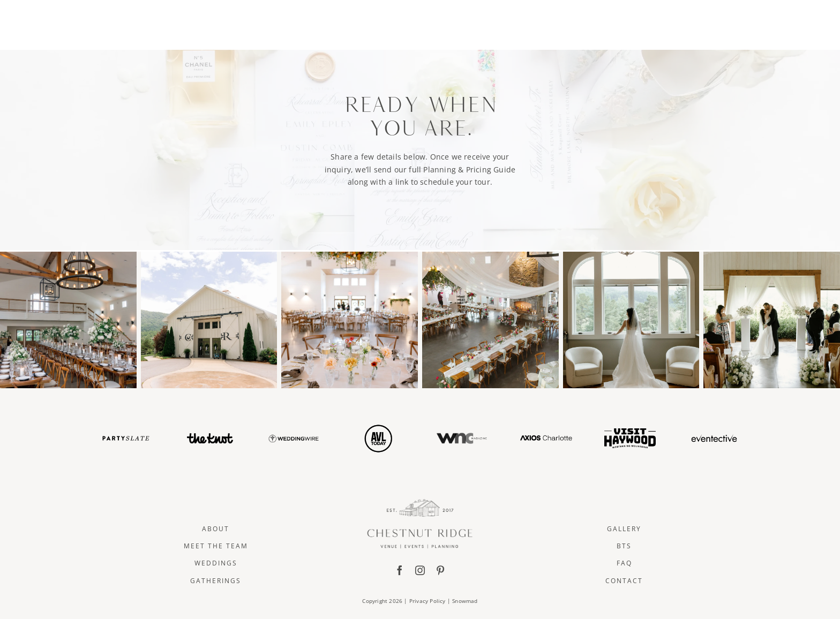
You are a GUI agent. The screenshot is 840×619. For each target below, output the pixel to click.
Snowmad (465, 601)
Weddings (216, 563)
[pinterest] (440, 570)
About (216, 529)
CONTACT (660, 23)
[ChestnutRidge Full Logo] (420, 503)
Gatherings (216, 581)
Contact (624, 581)
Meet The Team (216, 546)
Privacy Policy (427, 601)
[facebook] (400, 570)
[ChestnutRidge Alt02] (420, 9)
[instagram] (420, 570)
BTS (624, 546)
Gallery (624, 529)
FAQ (624, 563)
